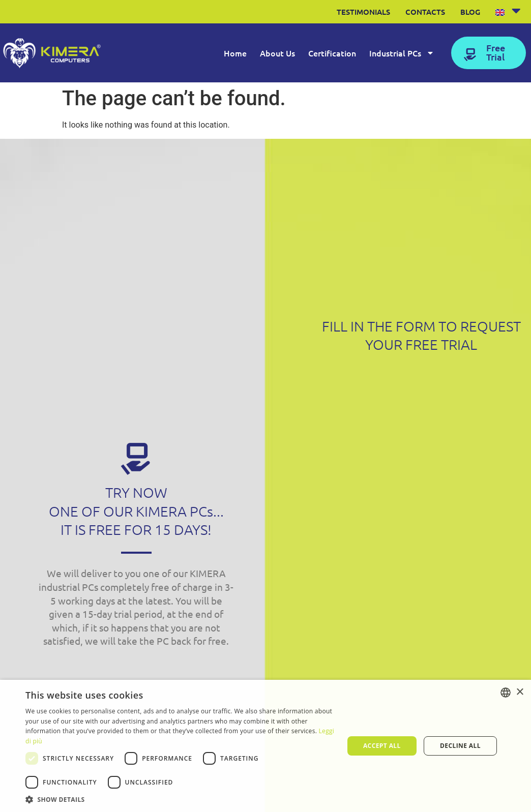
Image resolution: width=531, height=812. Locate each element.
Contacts (425, 12)
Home (235, 53)
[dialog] (265, 746)
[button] (180, 799)
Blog (470, 12)
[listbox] (506, 693)
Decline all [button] (460, 746)
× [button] (520, 692)
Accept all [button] (382, 746)
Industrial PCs (402, 53)
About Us (277, 53)
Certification (332, 53)
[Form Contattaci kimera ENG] (420, 573)
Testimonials (363, 12)
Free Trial (496, 52)
